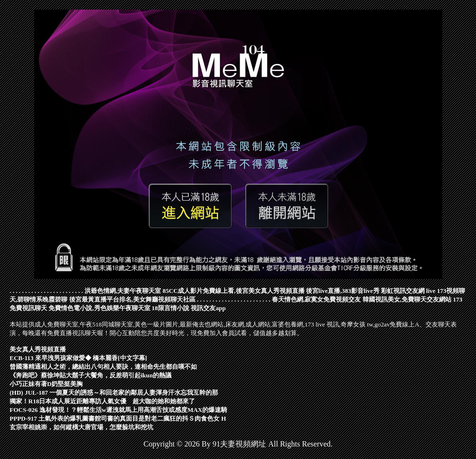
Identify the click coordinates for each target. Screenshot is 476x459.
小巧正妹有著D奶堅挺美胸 (46, 384)
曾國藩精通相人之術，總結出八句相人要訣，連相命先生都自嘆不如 (103, 367)
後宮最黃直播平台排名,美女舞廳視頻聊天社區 (132, 299)
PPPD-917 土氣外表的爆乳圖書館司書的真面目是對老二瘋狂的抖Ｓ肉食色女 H (118, 418)
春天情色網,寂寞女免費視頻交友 (316, 299)
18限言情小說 (171, 308)
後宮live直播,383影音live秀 (343, 291)
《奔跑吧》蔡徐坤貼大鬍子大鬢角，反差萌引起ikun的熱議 (91, 375)
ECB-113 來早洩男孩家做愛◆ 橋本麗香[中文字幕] (78, 358)
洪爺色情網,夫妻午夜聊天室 (123, 291)
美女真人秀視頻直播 (38, 349)
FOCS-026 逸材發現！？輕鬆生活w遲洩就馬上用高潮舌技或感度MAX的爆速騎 (118, 410)
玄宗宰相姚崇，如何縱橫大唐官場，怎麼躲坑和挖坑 (81, 427)
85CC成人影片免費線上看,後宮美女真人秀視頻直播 (234, 291)
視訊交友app (208, 308)
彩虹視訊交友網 (403, 291)
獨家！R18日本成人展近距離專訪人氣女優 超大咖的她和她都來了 (102, 401)
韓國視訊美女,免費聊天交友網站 (407, 299)
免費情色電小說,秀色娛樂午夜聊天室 (99, 308)
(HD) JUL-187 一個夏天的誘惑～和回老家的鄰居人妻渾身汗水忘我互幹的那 (114, 393)
